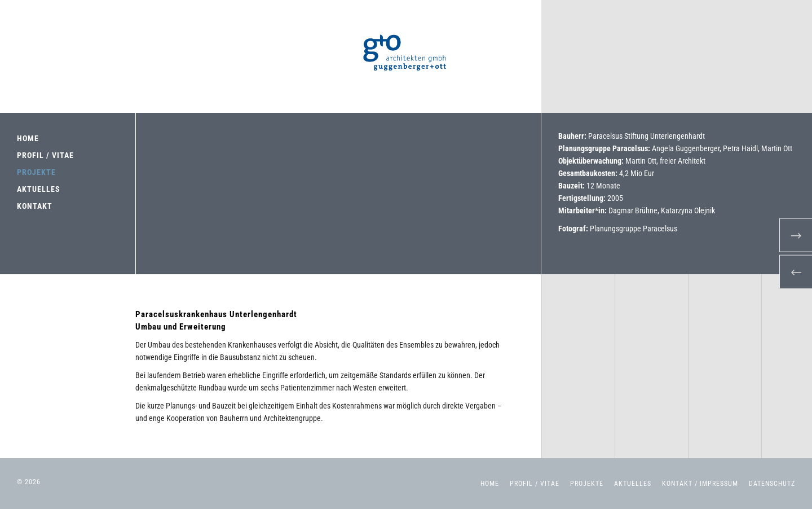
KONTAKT (35, 206)
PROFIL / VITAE (45, 155)
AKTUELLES (39, 189)
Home (490, 484)
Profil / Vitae (535, 484)
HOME (28, 138)
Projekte (587, 484)
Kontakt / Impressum (700, 484)
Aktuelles (633, 484)
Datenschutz (772, 484)
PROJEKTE (36, 172)
